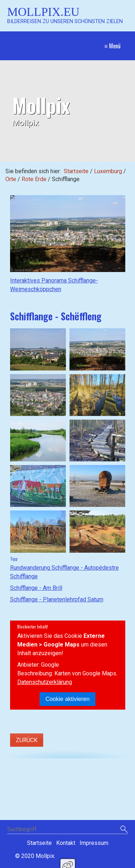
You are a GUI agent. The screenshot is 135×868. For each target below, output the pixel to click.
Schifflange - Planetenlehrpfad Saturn (57, 599)
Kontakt (66, 843)
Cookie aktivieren (67, 699)
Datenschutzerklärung (45, 682)
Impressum (94, 843)
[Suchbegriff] (67, 830)
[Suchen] (124, 830)
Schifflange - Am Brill (36, 588)
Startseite (76, 171)
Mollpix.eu (43, 12)
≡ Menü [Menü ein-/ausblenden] (112, 46)
